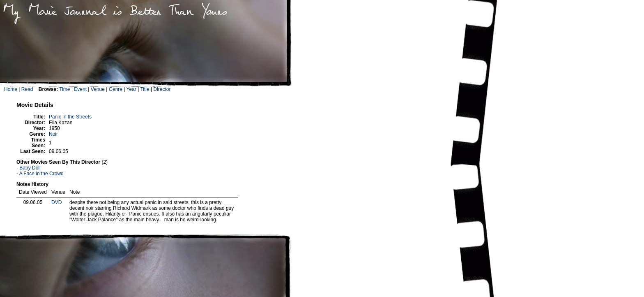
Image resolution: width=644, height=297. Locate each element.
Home (11, 89)
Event (80, 89)
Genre (116, 89)
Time (64, 89)
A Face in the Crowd (41, 174)
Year (131, 89)
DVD (56, 202)
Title (145, 89)
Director (162, 89)
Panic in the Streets (70, 117)
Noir (53, 134)
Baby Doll (30, 168)
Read (27, 89)
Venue (98, 89)
